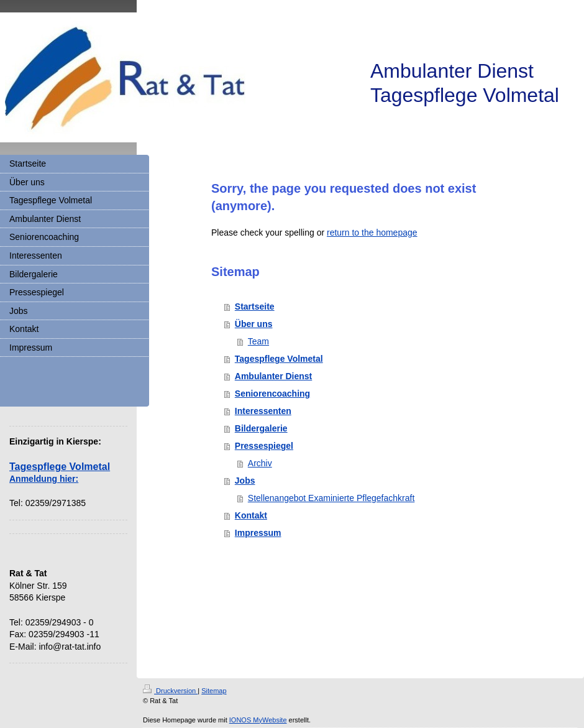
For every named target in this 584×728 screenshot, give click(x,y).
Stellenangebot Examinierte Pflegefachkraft (331, 498)
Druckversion (170, 691)
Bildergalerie (261, 428)
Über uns (254, 324)
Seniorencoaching (272, 394)
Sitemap (214, 691)
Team (258, 341)
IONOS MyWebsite (258, 720)
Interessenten (263, 411)
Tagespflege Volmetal (279, 359)
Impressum (258, 533)
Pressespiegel (264, 446)
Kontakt (251, 515)
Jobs (245, 481)
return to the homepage (372, 233)
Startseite (255, 306)
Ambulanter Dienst (273, 376)
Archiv (260, 463)
